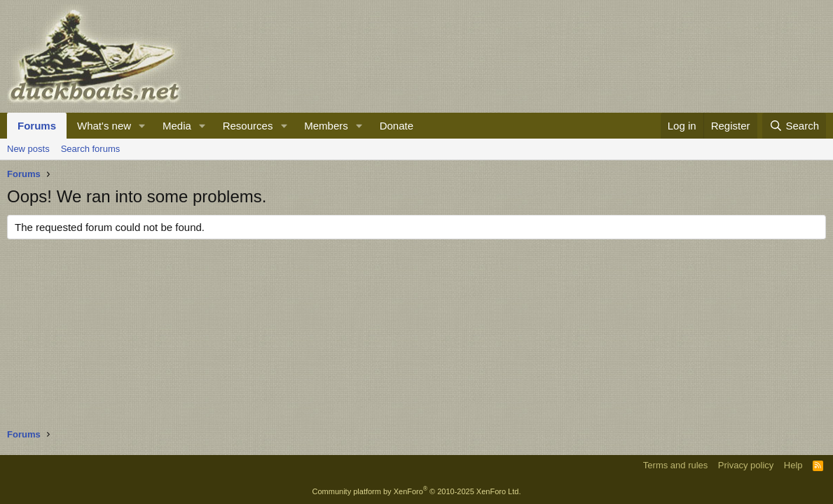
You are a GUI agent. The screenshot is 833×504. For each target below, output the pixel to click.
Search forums (91, 149)
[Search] (794, 126)
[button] (142, 126)
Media (177, 126)
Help (793, 465)
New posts (28, 149)
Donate (397, 126)
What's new (104, 126)
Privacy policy (746, 465)
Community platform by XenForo (417, 491)
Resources (248, 126)
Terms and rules (675, 465)
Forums (37, 126)
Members (326, 126)
